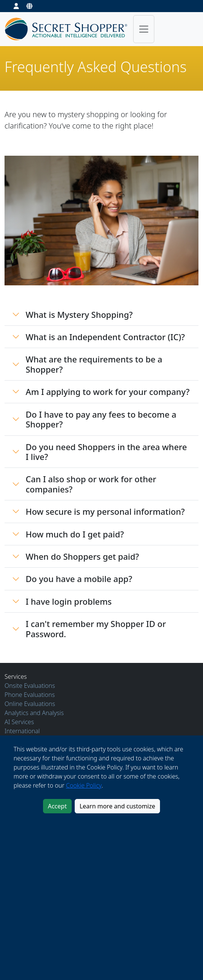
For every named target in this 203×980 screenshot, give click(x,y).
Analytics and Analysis (34, 713)
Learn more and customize (117, 806)
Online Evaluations (30, 704)
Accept (57, 806)
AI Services (19, 722)
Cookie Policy (84, 785)
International (22, 731)
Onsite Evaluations (30, 686)
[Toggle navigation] (144, 29)
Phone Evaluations (30, 695)
